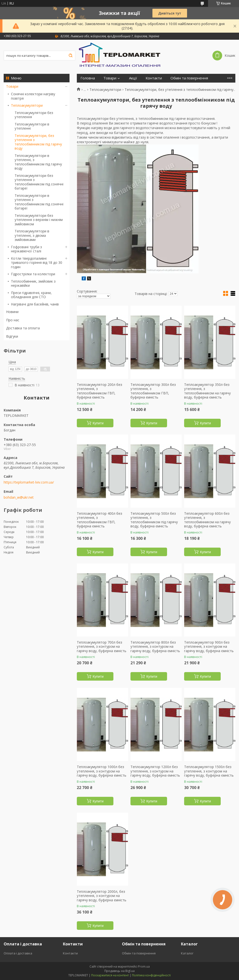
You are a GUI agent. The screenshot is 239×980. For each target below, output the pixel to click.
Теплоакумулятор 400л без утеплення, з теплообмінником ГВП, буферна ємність (100, 520)
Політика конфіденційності (151, 975)
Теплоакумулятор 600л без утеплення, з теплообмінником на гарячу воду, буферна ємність (207, 520)
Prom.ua (144, 966)
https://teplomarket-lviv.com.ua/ (29, 482)
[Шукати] (70, 56)
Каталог (187, 953)
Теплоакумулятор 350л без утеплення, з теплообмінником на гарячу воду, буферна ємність (207, 391)
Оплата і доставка (18, 953)
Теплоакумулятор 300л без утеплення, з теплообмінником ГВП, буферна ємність (153, 391)
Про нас (13, 320)
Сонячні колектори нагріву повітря (33, 96)
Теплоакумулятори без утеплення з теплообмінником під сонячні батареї (39, 182)
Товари (12, 86)
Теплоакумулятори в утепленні (32, 126)
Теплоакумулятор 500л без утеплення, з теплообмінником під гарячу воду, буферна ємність (154, 520)
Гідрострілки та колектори (33, 274)
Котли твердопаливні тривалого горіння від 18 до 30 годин (37, 263)
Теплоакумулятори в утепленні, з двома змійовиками (32, 235)
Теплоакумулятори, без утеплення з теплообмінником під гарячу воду (38, 142)
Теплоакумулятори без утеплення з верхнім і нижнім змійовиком (39, 220)
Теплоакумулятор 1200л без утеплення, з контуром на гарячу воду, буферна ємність (155, 771)
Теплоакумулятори (27, 105)
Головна (88, 78)
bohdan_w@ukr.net (19, 497)
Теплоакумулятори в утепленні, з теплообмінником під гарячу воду (38, 162)
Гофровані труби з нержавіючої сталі (26, 249)
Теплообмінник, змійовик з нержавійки (33, 283)
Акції (133, 78)
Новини (12, 312)
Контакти (154, 78)
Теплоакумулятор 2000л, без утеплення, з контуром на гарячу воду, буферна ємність (102, 896)
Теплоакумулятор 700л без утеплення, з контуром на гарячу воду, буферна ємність (102, 647)
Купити (98, 423)
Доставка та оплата (23, 328)
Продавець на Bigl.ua (119, 971)
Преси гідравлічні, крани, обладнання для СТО (31, 295)
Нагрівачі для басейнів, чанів (35, 304)
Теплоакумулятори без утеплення (34, 115)
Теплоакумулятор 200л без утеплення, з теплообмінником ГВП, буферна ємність (100, 391)
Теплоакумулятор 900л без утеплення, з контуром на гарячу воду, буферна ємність (209, 647)
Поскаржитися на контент (110, 975)
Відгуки (12, 336)
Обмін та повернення (189, 78)
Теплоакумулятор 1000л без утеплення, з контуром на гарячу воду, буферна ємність (102, 771)
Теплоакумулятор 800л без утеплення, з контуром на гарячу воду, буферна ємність (155, 647)
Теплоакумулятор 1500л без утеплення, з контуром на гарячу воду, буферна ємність (209, 771)
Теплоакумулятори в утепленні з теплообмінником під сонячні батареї (39, 202)
